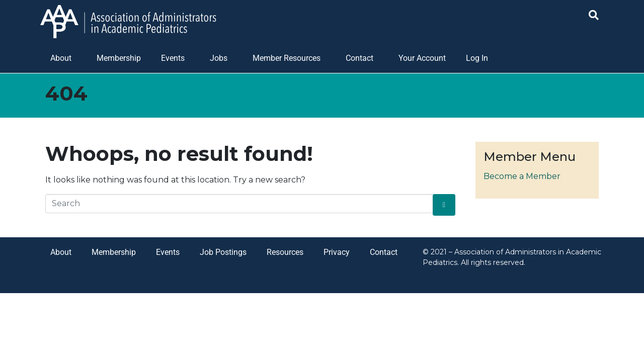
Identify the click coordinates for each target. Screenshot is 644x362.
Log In (477, 58)
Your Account (422, 58)
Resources (285, 252)
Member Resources (287, 58)
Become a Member (522, 176)
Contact (359, 58)
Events (173, 58)
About (61, 58)
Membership (119, 58)
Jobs (219, 58)
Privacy (337, 252)
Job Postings (223, 252)
